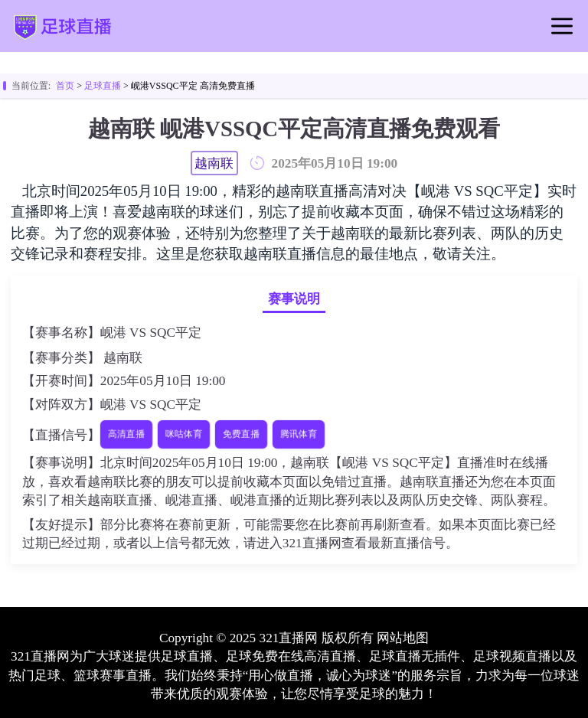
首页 (65, 86)
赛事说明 (294, 299)
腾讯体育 (299, 434)
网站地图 (403, 638)
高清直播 (126, 434)
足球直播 (103, 86)
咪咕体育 (184, 434)
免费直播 (242, 434)
